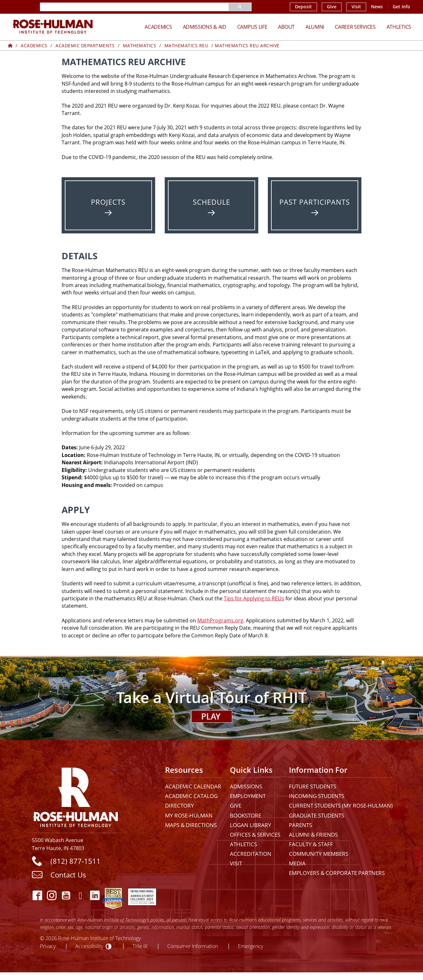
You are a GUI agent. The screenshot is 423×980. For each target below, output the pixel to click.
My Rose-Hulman (189, 815)
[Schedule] (211, 205)
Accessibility (89, 946)
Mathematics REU (186, 46)
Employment (248, 796)
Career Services (355, 27)
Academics (158, 27)
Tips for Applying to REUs (254, 598)
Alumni (315, 27)
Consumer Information (193, 946)
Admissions (246, 786)
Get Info (401, 7)
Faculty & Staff (311, 844)
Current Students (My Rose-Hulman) (341, 805)
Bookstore (245, 815)
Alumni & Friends (313, 835)
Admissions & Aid (205, 27)
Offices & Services (255, 835)
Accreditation (251, 854)
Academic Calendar (193, 786)
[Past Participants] (315, 205)
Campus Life (252, 27)
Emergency (250, 946)
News (377, 7)
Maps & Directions (191, 825)
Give (332, 7)
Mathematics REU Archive (247, 46)
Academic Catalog (191, 796)
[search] (127, 7)
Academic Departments (85, 46)
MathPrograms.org (220, 620)
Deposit (303, 7)
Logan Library (251, 825)
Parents (300, 825)
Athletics (399, 27)
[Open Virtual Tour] (211, 698)
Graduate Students (317, 815)
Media (297, 863)
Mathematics (140, 46)
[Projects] (108, 205)
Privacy (48, 946)
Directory (180, 805)
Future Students (313, 786)
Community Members (319, 854)
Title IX (140, 946)
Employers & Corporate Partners (337, 873)
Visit (356, 7)
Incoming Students (317, 796)
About (286, 27)
